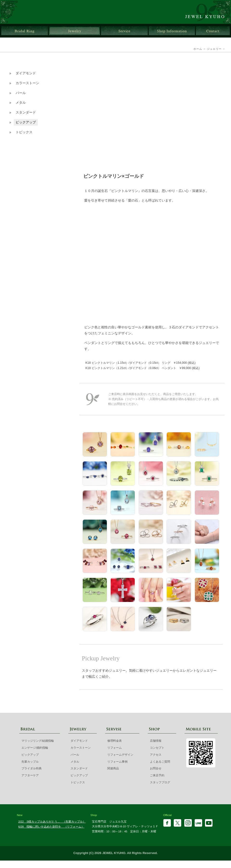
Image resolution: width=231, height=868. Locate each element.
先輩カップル (30, 762)
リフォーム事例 (117, 762)
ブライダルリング (25, 31)
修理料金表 (115, 741)
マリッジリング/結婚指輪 (38, 741)
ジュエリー (74, 31)
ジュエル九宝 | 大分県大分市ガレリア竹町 (208, 12)
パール (21, 93)
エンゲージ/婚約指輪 (35, 748)
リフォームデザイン (120, 755)
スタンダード (26, 112)
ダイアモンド (26, 73)
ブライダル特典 (32, 768)
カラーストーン (27, 83)
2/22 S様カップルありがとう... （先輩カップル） (52, 822)
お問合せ (213, 31)
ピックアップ (26, 122)
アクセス (156, 755)
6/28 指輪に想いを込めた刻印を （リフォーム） (51, 827)
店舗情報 (172, 31)
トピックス (24, 132)
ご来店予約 (157, 775)
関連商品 (113, 768)
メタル (21, 103)
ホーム (198, 49)
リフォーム (115, 748)
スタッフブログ (160, 782)
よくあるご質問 (160, 762)
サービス (124, 31)
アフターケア (30, 775)
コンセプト (157, 748)
